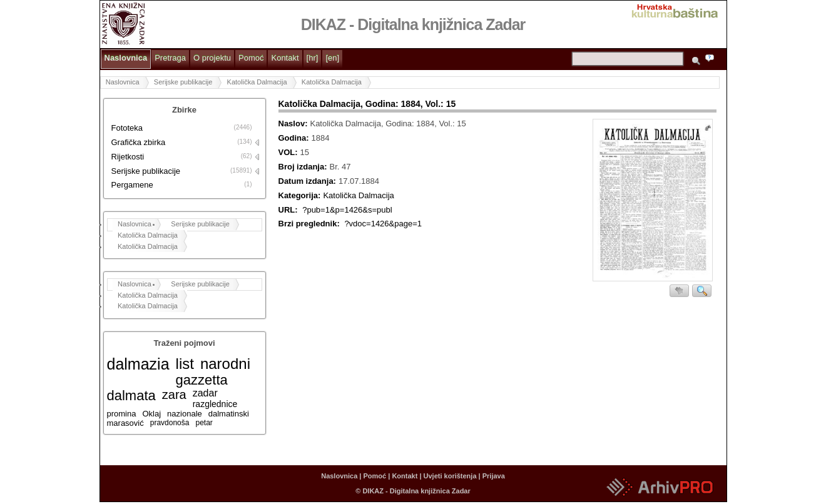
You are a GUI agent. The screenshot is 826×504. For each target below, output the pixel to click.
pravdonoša (170, 423)
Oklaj (151, 414)
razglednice (215, 404)
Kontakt (285, 58)
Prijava (494, 476)
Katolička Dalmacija (257, 82)
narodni (225, 364)
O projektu (212, 58)
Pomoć (251, 58)
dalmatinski (229, 414)
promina (122, 414)
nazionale (185, 414)
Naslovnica (126, 58)
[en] (332, 58)
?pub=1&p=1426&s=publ (347, 210)
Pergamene (132, 185)
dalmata (131, 396)
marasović (125, 423)
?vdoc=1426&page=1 (383, 224)
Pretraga (170, 58)
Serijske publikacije (183, 82)
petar (204, 423)
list (185, 364)
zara (174, 395)
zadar (205, 393)
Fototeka (127, 128)
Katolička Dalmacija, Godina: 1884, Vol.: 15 (367, 104)
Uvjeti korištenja (450, 476)
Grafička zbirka (139, 142)
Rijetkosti (128, 157)
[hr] (313, 58)
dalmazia (138, 364)
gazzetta (202, 380)
